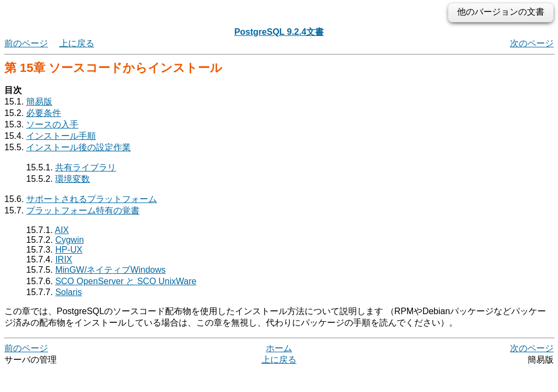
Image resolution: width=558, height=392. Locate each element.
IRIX (63, 259)
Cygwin (69, 240)
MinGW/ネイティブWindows (110, 270)
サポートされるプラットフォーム (92, 199)
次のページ (532, 43)
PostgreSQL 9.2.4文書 (279, 32)
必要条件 (44, 113)
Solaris (68, 292)
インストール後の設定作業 (78, 147)
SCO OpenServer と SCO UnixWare (126, 281)
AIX (62, 230)
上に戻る (77, 43)
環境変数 (72, 179)
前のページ (26, 43)
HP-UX (69, 250)
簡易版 (39, 102)
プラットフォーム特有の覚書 (83, 210)
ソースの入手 (52, 124)
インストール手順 (61, 136)
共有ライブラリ (86, 167)
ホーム (279, 348)
